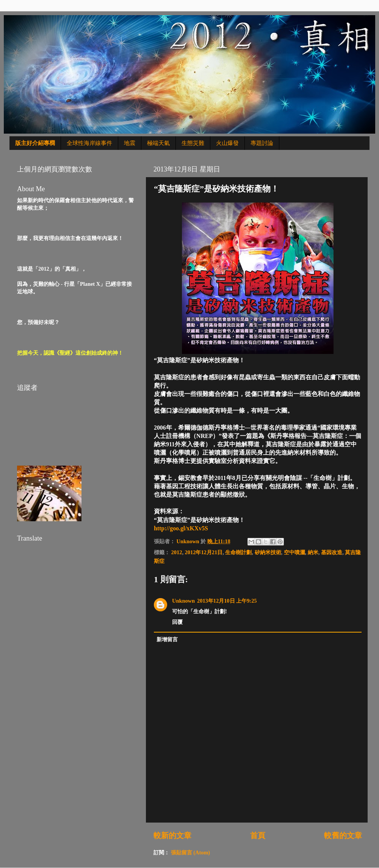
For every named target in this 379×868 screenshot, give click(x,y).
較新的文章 (172, 835)
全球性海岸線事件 (89, 143)
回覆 (177, 622)
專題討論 (262, 143)
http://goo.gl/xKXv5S (181, 528)
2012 (177, 552)
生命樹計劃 (238, 552)
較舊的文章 (343, 835)
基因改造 (332, 552)
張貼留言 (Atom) (191, 852)
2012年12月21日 (204, 552)
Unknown (183, 601)
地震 (130, 143)
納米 (313, 552)
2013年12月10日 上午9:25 (227, 601)
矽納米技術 (268, 552)
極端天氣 (158, 143)
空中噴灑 (294, 552)
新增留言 (167, 639)
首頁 (258, 835)
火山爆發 (227, 143)
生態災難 (193, 143)
